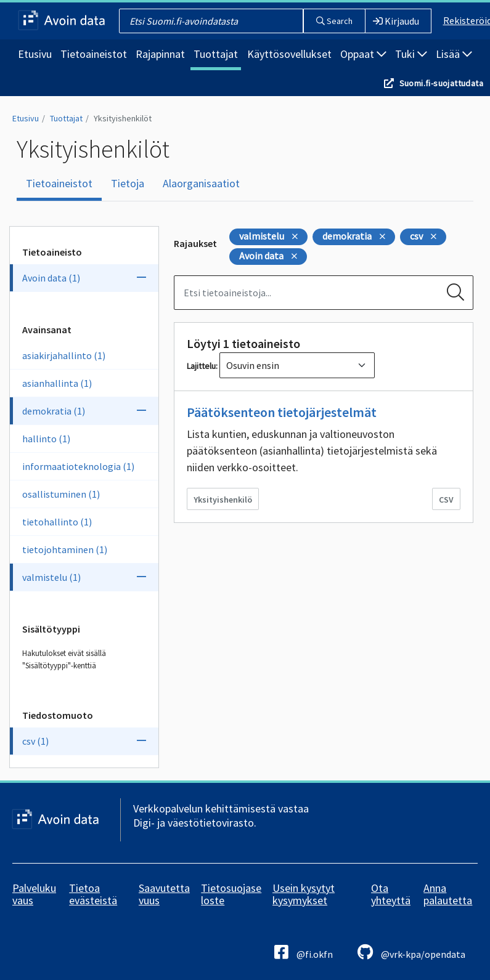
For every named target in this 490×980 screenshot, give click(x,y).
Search (334, 21)
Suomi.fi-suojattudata (441, 83)
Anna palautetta (448, 894)
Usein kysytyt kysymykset (304, 894)
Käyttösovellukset (289, 54)
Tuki (411, 54)
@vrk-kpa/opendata (411, 952)
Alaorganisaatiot (201, 183)
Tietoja (128, 183)
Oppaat (363, 54)
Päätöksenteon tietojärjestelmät (282, 412)
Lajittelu (201, 366)
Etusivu (35, 54)
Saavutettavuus (164, 894)
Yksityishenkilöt (123, 118)
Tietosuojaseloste (231, 894)
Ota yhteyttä (391, 894)
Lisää (454, 54)
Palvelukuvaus (34, 894)
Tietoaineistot (94, 54)
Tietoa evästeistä (93, 894)
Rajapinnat (160, 54)
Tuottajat (216, 54)
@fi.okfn (304, 952)
